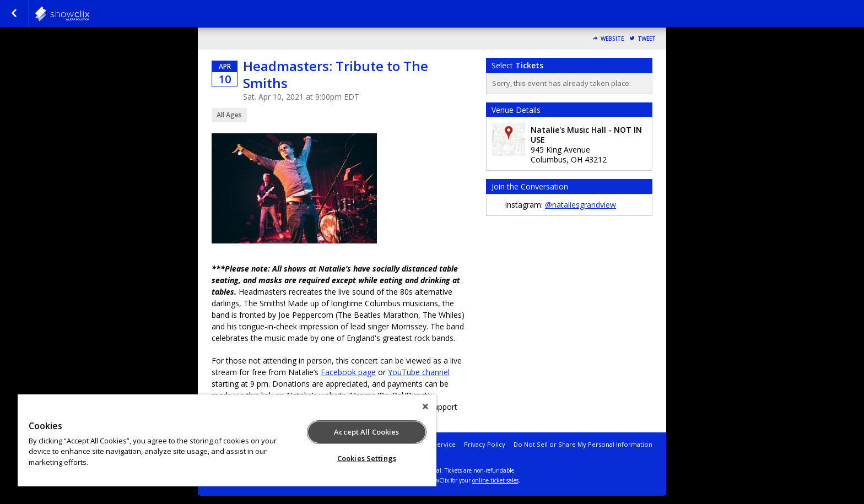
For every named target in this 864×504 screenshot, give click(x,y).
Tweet (647, 39)
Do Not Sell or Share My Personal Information (583, 444)
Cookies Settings (367, 458)
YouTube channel (419, 372)
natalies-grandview (89, 14)
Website (612, 39)
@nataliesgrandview (580, 205)
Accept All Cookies (366, 432)
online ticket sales (495, 480)
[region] (227, 440)
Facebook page (348, 372)
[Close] (425, 407)
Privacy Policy (485, 444)
